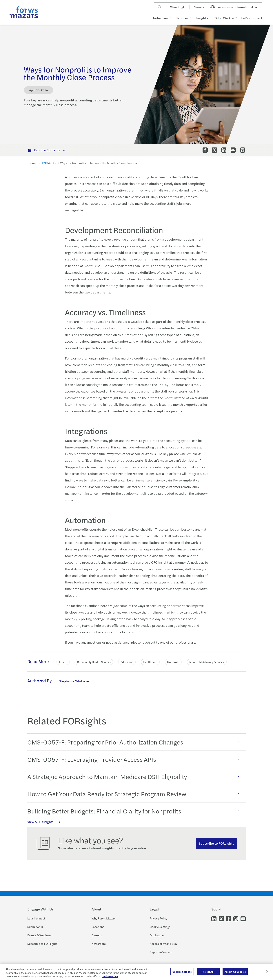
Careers (199, 7)
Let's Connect (36, 918)
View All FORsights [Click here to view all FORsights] (46, 822)
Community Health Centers (94, 662)
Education (127, 662)
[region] (136, 972)
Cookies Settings (182, 971)
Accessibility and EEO (163, 944)
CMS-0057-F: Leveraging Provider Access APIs (135, 759)
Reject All (208, 971)
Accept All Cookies (235, 971)
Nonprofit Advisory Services (207, 662)
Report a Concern (161, 952)
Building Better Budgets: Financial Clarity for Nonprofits (135, 811)
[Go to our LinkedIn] (214, 918)
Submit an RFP (37, 927)
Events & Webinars (39, 935)
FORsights (49, 163)
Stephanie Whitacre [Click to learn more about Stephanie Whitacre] (74, 681)
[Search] (160, 7)
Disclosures (157, 935)
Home (32, 163)
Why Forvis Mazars (104, 918)
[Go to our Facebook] (229, 918)
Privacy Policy (159, 918)
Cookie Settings (160, 927)
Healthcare (150, 662)
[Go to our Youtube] (243, 918)
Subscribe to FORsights (216, 843)
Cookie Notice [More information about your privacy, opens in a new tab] (110, 976)
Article (63, 662)
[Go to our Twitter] (221, 918)
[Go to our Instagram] (236, 918)
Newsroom (99, 944)
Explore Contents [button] (44, 150)
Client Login (178, 7)
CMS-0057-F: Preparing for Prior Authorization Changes (135, 742)
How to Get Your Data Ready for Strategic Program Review (135, 794)
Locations (98, 927)
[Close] (267, 971)
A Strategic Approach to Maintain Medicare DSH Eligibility (135, 776)
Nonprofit (173, 662)
